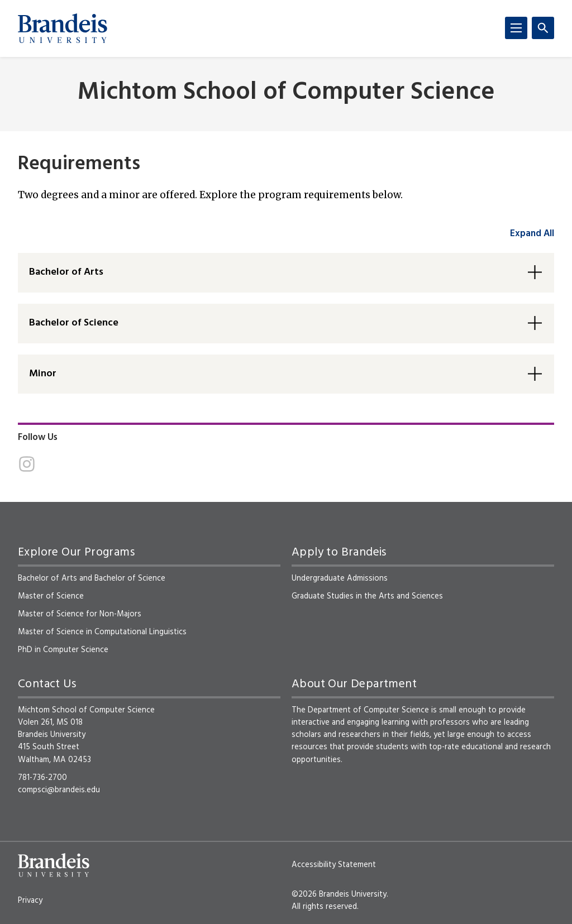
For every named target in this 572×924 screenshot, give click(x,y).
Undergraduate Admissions (340, 578)
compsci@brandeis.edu (59, 790)
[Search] (543, 28)
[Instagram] (27, 464)
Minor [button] (43, 374)
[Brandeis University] (63, 28)
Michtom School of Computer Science (286, 93)
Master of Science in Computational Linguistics (102, 632)
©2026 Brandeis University (339, 894)
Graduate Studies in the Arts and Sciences (367, 596)
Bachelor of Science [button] (74, 323)
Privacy (30, 901)
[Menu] (516, 28)
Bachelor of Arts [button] (66, 272)
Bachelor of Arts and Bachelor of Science (92, 578)
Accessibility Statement (334, 865)
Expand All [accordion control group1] (532, 234)
